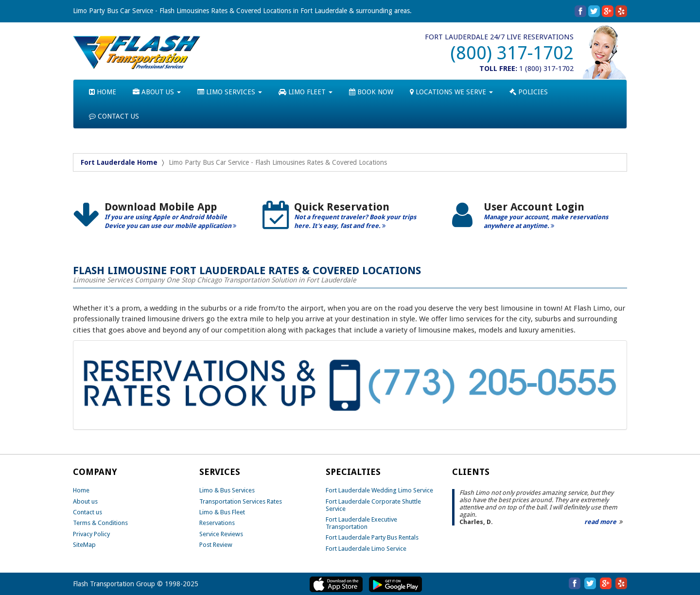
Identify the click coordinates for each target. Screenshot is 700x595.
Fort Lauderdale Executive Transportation (361, 523)
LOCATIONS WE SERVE (451, 92)
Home (81, 490)
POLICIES (529, 92)
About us (85, 501)
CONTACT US (114, 116)
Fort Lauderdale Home (119, 162)
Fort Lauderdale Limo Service (366, 549)
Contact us (87, 512)
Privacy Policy (91, 534)
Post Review (216, 545)
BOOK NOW (371, 92)
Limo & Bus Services (227, 490)
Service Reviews (221, 534)
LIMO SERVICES (230, 92)
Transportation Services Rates (241, 501)
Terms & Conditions (100, 523)
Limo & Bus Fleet (222, 512)
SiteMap (84, 545)
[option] (160, 219)
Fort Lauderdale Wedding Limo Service (379, 490)
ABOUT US (157, 92)
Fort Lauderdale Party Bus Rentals (372, 537)
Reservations (217, 523)
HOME (103, 92)
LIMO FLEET (306, 92)
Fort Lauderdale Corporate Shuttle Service (373, 505)
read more (600, 522)
